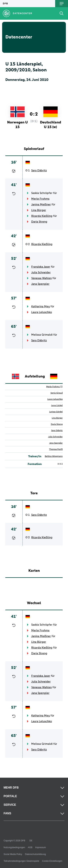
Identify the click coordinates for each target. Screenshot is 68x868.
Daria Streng (39, 222)
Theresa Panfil (56, 449)
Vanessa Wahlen (41, 278)
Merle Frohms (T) (54, 387)
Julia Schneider (41, 272)
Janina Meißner (41, 204)
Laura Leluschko (42, 312)
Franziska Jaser (41, 267)
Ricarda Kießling (42, 216)
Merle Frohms (40, 199)
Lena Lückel (57, 406)
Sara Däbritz (39, 170)
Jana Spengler (40, 284)
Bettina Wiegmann (54, 456)
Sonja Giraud (57, 393)
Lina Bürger (39, 210)
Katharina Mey (41, 306)
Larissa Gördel (56, 412)
